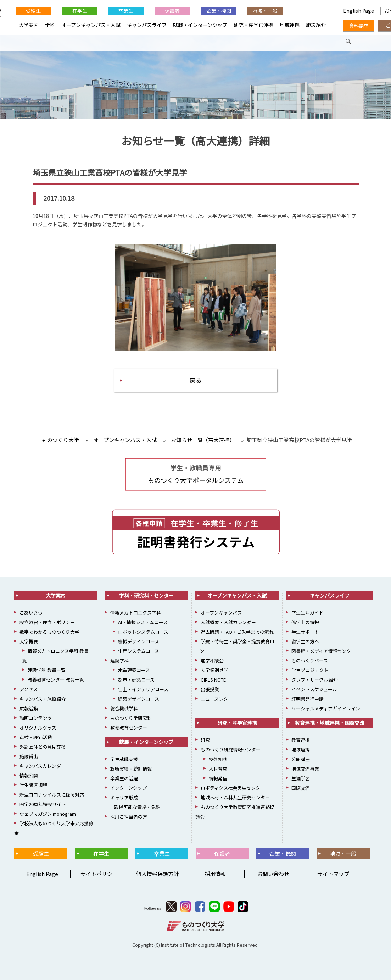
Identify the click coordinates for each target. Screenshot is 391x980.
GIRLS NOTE (213, 680)
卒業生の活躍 (124, 778)
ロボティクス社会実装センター (233, 788)
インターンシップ (129, 788)
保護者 (172, 11)
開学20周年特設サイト (43, 804)
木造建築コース (134, 670)
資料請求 (359, 26)
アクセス (29, 689)
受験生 (33, 11)
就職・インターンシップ (200, 25)
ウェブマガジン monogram (48, 814)
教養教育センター (129, 728)
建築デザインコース (139, 699)
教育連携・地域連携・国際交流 (330, 723)
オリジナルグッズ (38, 728)
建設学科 (119, 660)
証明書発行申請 (308, 699)
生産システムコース (139, 651)
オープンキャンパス (221, 613)
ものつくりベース (310, 660)
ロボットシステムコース (143, 632)
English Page (311, 11)
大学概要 (29, 641)
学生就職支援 (124, 759)
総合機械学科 (124, 708)
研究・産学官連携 (253, 25)
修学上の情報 (305, 622)
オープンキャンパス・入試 (91, 25)
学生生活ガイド (308, 613)
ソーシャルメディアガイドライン (326, 708)
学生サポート (305, 632)
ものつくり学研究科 (131, 718)
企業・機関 (219, 11)
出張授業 (210, 689)
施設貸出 (29, 756)
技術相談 (218, 759)
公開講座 (301, 759)
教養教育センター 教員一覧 (56, 680)
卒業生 (126, 11)
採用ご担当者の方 (129, 817)
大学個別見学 (214, 670)
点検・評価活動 (36, 737)
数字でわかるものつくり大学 (49, 632)
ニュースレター (217, 699)
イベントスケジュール (314, 689)
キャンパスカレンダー (43, 766)
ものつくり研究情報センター (231, 750)
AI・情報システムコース (143, 622)
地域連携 (290, 25)
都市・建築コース (136, 680)
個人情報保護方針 (157, 874)
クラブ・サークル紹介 (314, 680)
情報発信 (218, 778)
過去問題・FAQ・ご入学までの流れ (237, 632)
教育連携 (301, 740)
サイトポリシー (99, 874)
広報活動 (29, 708)
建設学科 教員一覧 (47, 670)
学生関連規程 (33, 785)
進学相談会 (212, 660)
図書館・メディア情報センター (323, 651)
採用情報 (215, 874)
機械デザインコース (139, 641)
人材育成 (218, 769)
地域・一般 (265, 11)
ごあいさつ (31, 613)
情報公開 (29, 775)
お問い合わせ (273, 874)
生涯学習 (301, 778)
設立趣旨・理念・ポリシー (47, 622)
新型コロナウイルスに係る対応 (52, 795)
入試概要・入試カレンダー (228, 622)
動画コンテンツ (36, 718)
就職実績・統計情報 (131, 769)
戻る (196, 380)
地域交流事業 (305, 769)
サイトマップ (333, 874)
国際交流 (301, 788)
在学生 (80, 11)
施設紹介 (316, 25)
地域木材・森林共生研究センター (235, 797)
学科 (50, 25)
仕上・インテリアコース (143, 689)
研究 (205, 740)
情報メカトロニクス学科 (136, 613)
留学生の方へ (305, 641)
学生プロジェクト (310, 670)
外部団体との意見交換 (43, 747)
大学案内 (29, 25)
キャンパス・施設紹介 (43, 699)
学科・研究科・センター (146, 595)
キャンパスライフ (147, 25)
